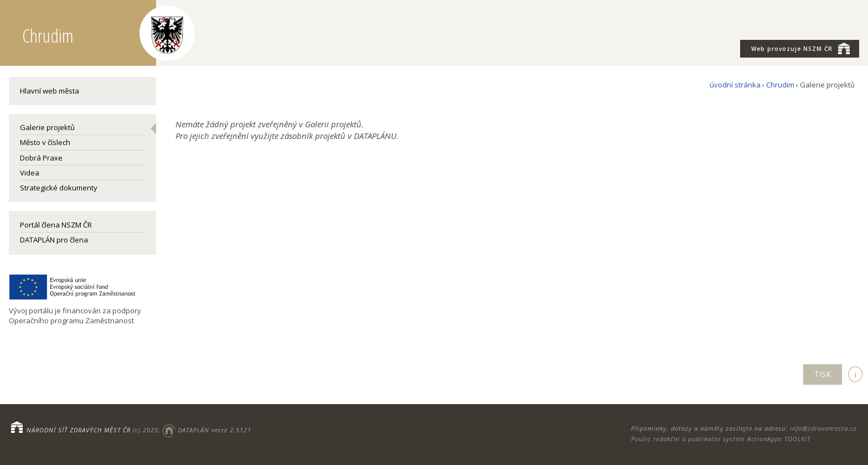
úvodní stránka (735, 85)
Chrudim (780, 85)
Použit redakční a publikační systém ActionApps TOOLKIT (721, 439)
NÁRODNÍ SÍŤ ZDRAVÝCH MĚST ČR (79, 430)
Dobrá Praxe (41, 158)
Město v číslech (45, 142)
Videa (30, 173)
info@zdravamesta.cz (823, 428)
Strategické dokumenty (59, 188)
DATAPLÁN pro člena (54, 240)
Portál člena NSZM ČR (56, 225)
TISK (823, 374)
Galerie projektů (47, 127)
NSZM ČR (800, 48)
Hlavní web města (50, 91)
